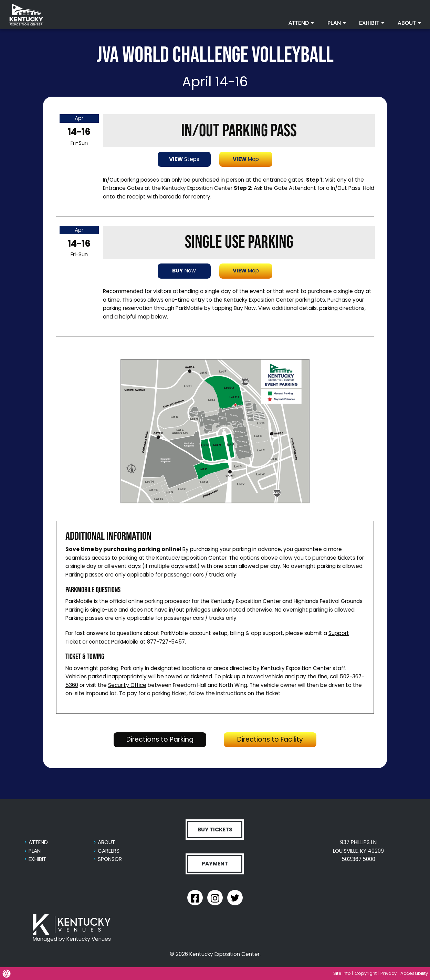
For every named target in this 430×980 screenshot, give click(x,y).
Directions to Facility (277, 739)
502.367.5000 (358, 859)
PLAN (337, 23)
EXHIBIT (372, 23)
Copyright (366, 973)
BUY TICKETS (215, 830)
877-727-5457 (166, 642)
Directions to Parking (166, 739)
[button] (215, 431)
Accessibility (414, 973)
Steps (184, 159)
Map (246, 159)
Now (184, 271)
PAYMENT (215, 864)
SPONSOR (110, 859)
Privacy (389, 973)
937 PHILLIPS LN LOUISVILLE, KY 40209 (358, 847)
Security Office (127, 685)
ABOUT (409, 23)
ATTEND (301, 23)
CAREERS (109, 851)
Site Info (342, 973)
